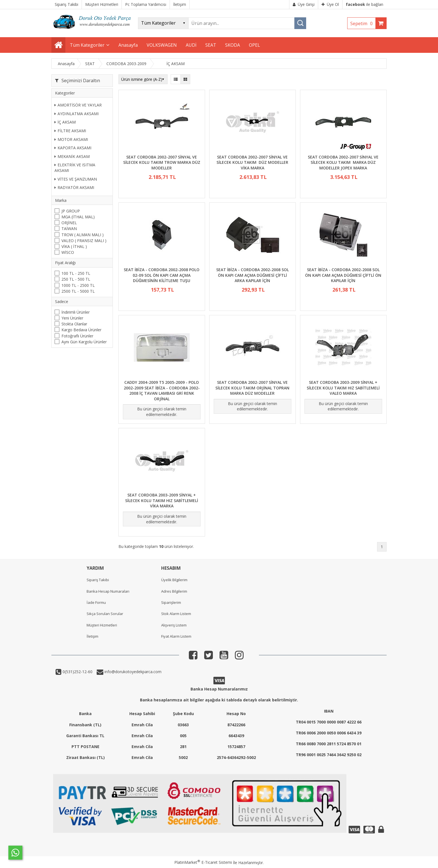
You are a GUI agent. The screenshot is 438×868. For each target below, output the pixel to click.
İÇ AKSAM (65, 122)
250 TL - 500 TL (76, 279)
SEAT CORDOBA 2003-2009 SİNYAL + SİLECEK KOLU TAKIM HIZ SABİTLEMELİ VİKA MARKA (162, 500)
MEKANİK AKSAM (72, 156)
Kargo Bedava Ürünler (81, 330)
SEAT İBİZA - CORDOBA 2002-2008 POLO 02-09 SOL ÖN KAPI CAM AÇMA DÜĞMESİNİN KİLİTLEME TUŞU (162, 275)
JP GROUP (71, 211)
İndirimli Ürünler (76, 312)
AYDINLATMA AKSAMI (77, 114)
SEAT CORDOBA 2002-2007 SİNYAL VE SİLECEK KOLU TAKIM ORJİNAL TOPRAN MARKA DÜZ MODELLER (252, 388)
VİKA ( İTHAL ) (74, 246)
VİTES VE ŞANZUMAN (76, 179)
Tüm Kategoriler (87, 45)
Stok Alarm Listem (176, 614)
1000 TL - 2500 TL (78, 285)
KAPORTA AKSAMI (73, 148)
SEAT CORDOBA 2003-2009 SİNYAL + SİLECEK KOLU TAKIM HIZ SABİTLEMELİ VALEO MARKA (343, 388)
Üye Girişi (304, 4)
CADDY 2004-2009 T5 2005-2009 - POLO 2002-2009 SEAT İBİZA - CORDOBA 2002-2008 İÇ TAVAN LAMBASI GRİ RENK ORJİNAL (162, 391)
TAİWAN (69, 229)
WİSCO (68, 252)
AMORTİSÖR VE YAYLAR (78, 105)
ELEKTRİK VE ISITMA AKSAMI (75, 168)
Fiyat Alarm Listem (176, 636)
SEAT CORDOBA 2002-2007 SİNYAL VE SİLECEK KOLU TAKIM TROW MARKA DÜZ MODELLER (162, 162)
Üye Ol (330, 4)
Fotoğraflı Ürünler (77, 336)
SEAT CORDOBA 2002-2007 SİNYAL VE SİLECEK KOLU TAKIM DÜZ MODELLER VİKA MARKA (252, 162)
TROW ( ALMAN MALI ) (83, 235)
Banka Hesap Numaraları (108, 591)
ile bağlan (365, 4)
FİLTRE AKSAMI (70, 131)
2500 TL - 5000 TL (78, 291)
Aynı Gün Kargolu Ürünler (84, 342)
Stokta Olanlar (74, 324)
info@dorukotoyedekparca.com (132, 672)
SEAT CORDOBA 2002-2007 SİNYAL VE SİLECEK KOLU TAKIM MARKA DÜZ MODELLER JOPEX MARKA (343, 162)
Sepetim (363, 23)
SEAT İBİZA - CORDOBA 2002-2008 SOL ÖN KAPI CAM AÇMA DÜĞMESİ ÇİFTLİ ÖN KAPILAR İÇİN (343, 275)
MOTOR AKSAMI (71, 139)
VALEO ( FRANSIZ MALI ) (84, 241)
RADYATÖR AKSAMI (74, 187)
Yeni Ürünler (72, 318)
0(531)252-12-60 (77, 672)
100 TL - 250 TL (76, 273)
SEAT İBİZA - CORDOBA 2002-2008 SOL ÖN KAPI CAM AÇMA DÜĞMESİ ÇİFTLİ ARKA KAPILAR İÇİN (253, 275)
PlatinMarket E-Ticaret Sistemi (203, 862)
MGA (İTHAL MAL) (78, 217)
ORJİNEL (69, 223)
